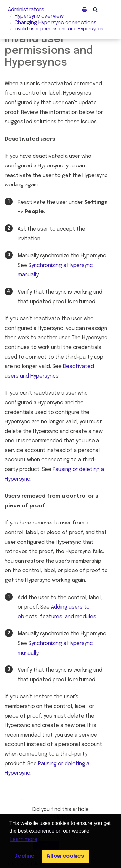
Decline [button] (24, 856)
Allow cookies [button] (65, 856)
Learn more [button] (24, 840)
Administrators (26, 10)
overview (39, 16)
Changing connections (55, 23)
